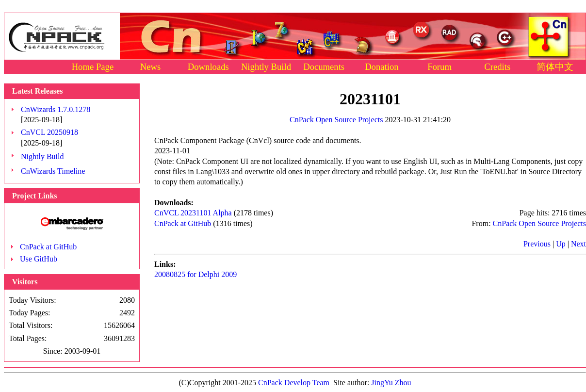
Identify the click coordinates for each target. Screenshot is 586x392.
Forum (439, 67)
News (151, 67)
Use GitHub (39, 259)
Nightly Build (266, 67)
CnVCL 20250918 (49, 132)
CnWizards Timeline (53, 171)
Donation (382, 67)
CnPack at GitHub (48, 247)
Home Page (93, 67)
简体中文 (555, 67)
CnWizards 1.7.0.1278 (56, 109)
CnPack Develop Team (294, 383)
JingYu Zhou (391, 383)
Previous (537, 244)
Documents (324, 67)
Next (578, 244)
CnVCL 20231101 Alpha (193, 213)
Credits (497, 67)
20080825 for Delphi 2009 (195, 274)
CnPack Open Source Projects (336, 120)
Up (561, 244)
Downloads (208, 67)
